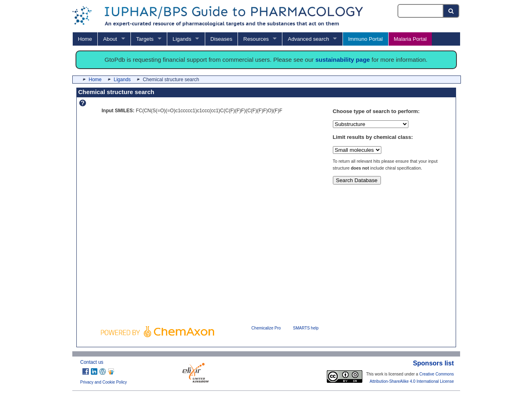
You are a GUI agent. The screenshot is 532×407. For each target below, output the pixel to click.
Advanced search (309, 39)
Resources (256, 39)
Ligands (182, 39)
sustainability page (343, 60)
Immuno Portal (366, 39)
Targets (145, 39)
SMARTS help (306, 328)
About (110, 39)
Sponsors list (433, 363)
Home (85, 39)
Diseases (221, 39)
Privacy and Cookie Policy (104, 382)
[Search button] (451, 11)
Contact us (92, 362)
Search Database (357, 180)
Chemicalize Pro (266, 328)
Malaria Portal (410, 39)
